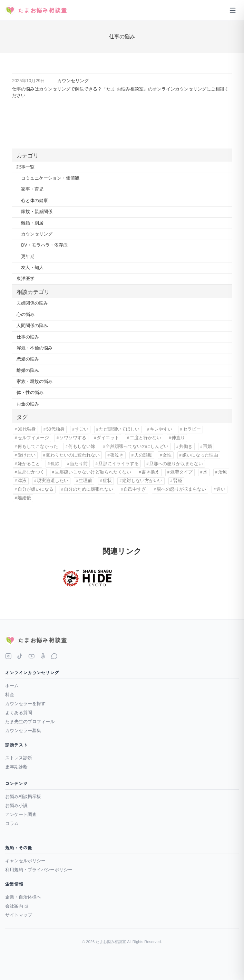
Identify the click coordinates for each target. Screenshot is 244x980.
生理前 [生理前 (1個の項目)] (85, 481)
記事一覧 (26, 167)
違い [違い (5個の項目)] (221, 489)
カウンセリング (73, 81)
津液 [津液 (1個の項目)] (22, 481)
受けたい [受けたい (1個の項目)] (27, 455)
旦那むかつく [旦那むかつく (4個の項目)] (31, 472)
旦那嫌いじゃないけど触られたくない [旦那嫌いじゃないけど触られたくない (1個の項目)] (93, 472)
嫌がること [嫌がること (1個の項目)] (29, 464)
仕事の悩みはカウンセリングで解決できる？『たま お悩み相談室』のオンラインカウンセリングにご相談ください (120, 92)
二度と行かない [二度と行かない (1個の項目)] (145, 438)
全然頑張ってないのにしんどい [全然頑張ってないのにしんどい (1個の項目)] (137, 446)
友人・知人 (32, 268)
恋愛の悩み (28, 359)
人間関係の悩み (32, 326)
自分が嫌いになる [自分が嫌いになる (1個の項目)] (36, 489)
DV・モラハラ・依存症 (44, 245)
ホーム (12, 686)
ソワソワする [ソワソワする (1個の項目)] (73, 438)
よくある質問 (19, 713)
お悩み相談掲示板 (23, 796)
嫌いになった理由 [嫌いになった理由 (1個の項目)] (200, 455)
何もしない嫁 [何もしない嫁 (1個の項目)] (82, 446)
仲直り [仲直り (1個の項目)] (178, 438)
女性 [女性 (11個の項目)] (167, 455)
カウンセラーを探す (25, 704)
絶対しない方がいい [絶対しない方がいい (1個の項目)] (142, 481)
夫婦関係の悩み (32, 303)
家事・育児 (32, 189)
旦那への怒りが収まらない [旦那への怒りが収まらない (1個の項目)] (176, 464)
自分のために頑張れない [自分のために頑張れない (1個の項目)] (89, 489)
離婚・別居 (32, 223)
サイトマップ (19, 915)
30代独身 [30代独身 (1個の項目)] (27, 429)
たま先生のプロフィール (30, 722)
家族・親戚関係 (37, 212)
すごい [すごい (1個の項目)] (82, 429)
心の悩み (26, 315)
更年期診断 (16, 767)
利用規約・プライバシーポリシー (39, 870)
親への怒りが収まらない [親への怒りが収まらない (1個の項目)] (181, 489)
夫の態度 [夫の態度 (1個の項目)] (143, 455)
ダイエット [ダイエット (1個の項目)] (108, 438)
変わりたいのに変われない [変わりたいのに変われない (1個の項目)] (73, 455)
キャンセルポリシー (25, 861)
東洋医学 (26, 279)
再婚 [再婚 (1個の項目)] (207, 446)
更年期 (28, 257)
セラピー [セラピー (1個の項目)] (192, 429)
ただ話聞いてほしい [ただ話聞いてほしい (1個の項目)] (119, 429)
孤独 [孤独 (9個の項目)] (55, 464)
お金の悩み (28, 404)
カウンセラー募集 (23, 731)
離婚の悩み (28, 371)
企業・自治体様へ (23, 897)
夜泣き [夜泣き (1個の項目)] (117, 455)
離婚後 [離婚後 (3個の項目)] (24, 498)
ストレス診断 (19, 758)
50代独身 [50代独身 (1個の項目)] (55, 429)
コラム (12, 823)
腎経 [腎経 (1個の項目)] (178, 481)
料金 (10, 695)
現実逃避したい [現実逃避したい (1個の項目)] (53, 481)
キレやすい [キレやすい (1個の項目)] (161, 429)
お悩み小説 (16, 805)
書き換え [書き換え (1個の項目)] (150, 472)
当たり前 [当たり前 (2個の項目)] (79, 464)
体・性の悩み (30, 393)
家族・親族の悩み (35, 382)
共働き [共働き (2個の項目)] (186, 446)
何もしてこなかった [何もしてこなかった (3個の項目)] (38, 446)
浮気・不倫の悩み (35, 348)
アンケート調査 (21, 814)
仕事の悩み (28, 337)
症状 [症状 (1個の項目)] (107, 481)
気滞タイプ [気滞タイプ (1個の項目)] (181, 472)
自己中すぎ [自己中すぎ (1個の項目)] (135, 489)
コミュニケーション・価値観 (50, 178)
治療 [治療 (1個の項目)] (223, 472)
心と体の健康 (35, 201)
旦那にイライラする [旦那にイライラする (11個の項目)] (119, 464)
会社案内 (17, 906)
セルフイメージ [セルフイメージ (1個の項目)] (33, 438)
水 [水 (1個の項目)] (205, 472)
